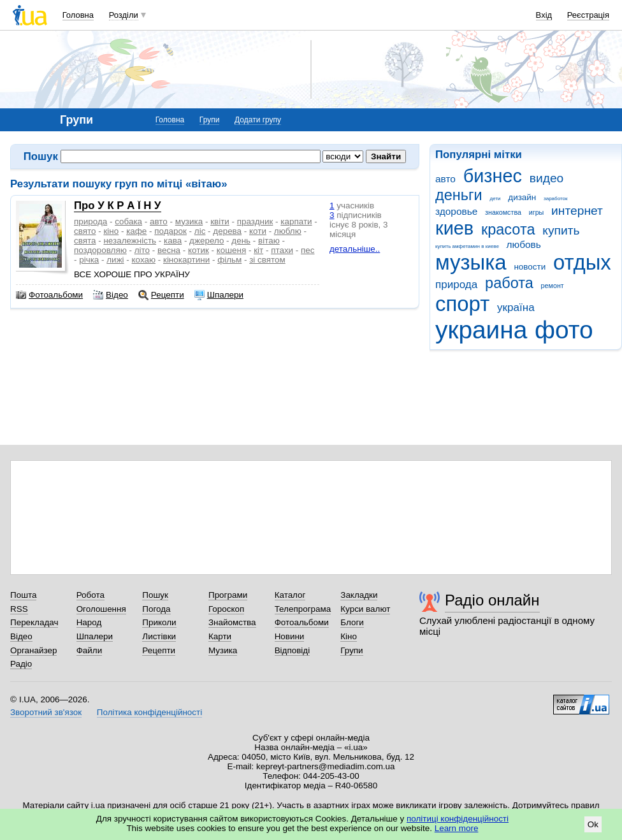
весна (169, 250)
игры (537, 212)
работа (509, 283)
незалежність (130, 241)
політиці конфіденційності (458, 819)
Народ (89, 622)
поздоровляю (100, 250)
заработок (556, 199)
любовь (524, 244)
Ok (593, 824)
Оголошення (101, 609)
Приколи (159, 622)
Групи (210, 120)
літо (142, 250)
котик (199, 250)
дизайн (522, 197)
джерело (206, 241)
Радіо (21, 664)
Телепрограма (303, 609)
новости (530, 267)
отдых (582, 262)
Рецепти (161, 295)
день (241, 241)
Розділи (124, 15)
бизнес (493, 176)
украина (481, 330)
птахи (282, 250)
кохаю (144, 260)
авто (445, 179)
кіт (258, 250)
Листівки (159, 636)
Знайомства (232, 622)
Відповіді (293, 650)
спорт (462, 304)
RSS (19, 609)
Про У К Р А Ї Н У (118, 206)
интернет (577, 211)
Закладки (359, 595)
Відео (111, 295)
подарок (170, 231)
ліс (200, 231)
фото (564, 330)
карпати (296, 221)
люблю (288, 231)
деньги (459, 195)
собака (128, 221)
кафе (136, 231)
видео (547, 178)
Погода (156, 609)
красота (508, 229)
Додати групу (258, 120)
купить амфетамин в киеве (467, 246)
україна (516, 308)
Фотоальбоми (49, 295)
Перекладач (34, 622)
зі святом (267, 260)
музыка (471, 262)
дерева (227, 231)
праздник (255, 221)
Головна (78, 15)
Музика (223, 650)
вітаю (269, 241)
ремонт (553, 286)
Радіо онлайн (492, 600)
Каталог (290, 595)
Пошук (155, 595)
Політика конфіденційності (149, 712)
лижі (115, 260)
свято (85, 231)
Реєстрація (588, 15)
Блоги (352, 622)
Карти (220, 636)
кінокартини (186, 260)
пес (307, 250)
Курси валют (365, 609)
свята (85, 241)
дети (495, 199)
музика (189, 221)
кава (173, 241)
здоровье (456, 211)
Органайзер (33, 650)
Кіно (349, 636)
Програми (228, 595)
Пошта (23, 595)
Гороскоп (226, 609)
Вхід (544, 15)
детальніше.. (355, 249)
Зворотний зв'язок (46, 712)
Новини (290, 636)
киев (454, 228)
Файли (90, 650)
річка (89, 260)
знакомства (503, 212)
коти (258, 231)
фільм (229, 260)
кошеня (231, 250)
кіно (111, 231)
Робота (90, 595)
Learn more (457, 828)
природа (456, 285)
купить (561, 230)
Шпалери (219, 295)
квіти (220, 221)
